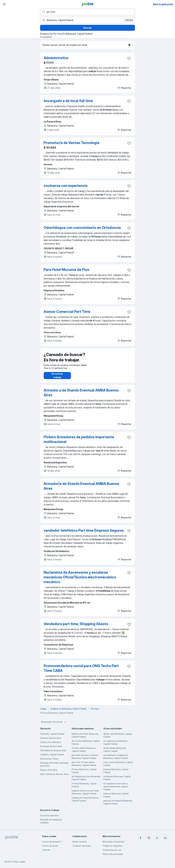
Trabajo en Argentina (112, 846)
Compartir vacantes (82, 846)
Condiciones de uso (112, 850)
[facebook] (141, 838)
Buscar (88, 28)
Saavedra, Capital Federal (52, 737)
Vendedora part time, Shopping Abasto (76, 627)
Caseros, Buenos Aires (51, 741)
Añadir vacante (80, 842)
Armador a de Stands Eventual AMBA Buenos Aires (81, 396)
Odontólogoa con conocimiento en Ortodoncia (82, 228)
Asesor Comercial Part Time (67, 312)
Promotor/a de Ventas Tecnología (72, 143)
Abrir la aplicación (163, 4)
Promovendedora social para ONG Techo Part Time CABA (81, 671)
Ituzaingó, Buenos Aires (51, 749)
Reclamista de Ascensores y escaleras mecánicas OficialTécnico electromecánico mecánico (80, 580)
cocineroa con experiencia (66, 186)
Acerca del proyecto (52, 842)
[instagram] (149, 838)
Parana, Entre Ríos (49, 773)
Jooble (22, 862)
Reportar (124, 88)
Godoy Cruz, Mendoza (51, 745)
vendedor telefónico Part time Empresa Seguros (84, 533)
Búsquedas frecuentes (54, 725)
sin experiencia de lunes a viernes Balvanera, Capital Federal (115, 789)
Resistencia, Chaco (49, 762)
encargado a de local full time (68, 101)
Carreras (46, 850)
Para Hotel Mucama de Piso (66, 270)
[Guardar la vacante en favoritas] (129, 58)
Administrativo (56, 58)
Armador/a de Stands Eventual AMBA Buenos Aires (81, 489)
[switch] (130, 45)
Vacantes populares (49, 818)
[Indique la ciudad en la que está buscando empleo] (87, 20)
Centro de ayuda (50, 846)
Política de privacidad (113, 854)
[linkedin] (165, 838)
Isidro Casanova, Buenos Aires (54, 777)
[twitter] (157, 838)
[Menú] (4, 4)
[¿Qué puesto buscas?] (87, 12)
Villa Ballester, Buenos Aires (53, 753)
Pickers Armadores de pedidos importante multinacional (79, 442)
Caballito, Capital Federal (52, 757)
